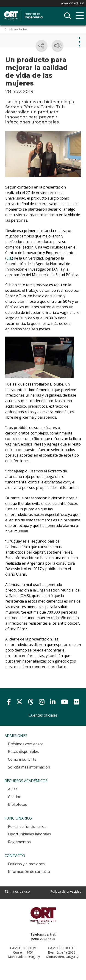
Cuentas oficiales (43, 715)
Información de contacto (29, 871)
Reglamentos (19, 842)
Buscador (68, 16)
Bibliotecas (17, 804)
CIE (9, 258)
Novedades (18, 29)
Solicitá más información (29, 767)
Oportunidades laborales (29, 834)
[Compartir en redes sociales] (42, 46)
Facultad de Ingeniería (38, 12)
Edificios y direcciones (26, 864)
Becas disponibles (23, 751)
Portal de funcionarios (27, 826)
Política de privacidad (66, 891)
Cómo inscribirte (22, 759)
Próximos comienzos (26, 744)
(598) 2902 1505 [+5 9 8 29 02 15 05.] (43, 939)
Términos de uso (17, 891)
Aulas (13, 789)
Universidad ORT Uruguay (43, 916)
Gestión (15, 797)
